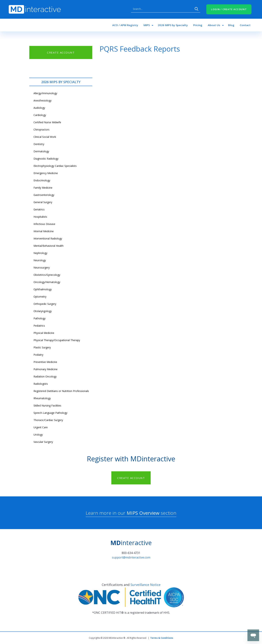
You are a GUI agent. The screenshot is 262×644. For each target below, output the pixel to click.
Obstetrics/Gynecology (47, 275)
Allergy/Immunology (45, 93)
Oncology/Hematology (47, 282)
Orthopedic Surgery (45, 304)
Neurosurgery (42, 268)
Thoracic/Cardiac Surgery (48, 420)
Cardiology (40, 115)
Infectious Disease (44, 224)
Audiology (39, 108)
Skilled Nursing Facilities (47, 406)
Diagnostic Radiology (46, 159)
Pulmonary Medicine (45, 369)
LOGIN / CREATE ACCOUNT (229, 9)
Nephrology (40, 253)
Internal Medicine (44, 231)
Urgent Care (41, 427)
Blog (231, 25)
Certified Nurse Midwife (47, 122)
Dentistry (39, 144)
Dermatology (41, 151)
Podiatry (38, 355)
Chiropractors (41, 130)
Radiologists (41, 384)
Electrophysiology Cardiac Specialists (55, 166)
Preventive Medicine (45, 362)
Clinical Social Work (45, 137)
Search (196, 9)
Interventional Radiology (48, 238)
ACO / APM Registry (125, 25)
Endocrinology (42, 180)
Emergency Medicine (46, 173)
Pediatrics (39, 326)
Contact (245, 25)
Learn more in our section (131, 513)
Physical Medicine (44, 333)
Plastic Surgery (42, 347)
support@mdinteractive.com (131, 557)
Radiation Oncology (45, 376)
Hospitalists (40, 217)
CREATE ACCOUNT (61, 52)
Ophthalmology (43, 289)
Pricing (198, 25)
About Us (214, 25)
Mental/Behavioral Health (48, 246)
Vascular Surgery (43, 442)
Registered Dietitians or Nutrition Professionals (61, 391)
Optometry (40, 297)
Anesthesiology (42, 100)
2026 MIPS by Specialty (173, 25)
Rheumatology (42, 398)
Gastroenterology (44, 195)
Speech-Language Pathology (50, 413)
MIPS (147, 25)
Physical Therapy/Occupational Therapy (57, 340)
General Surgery (43, 202)
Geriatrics (39, 209)
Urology (38, 435)
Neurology (40, 260)
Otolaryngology (43, 311)
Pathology (39, 318)
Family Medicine (43, 188)
